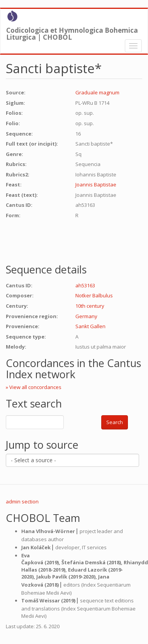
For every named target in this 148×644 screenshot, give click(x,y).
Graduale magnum (97, 92)
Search (115, 422)
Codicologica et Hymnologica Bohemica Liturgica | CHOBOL (72, 32)
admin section (22, 501)
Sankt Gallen (90, 326)
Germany (86, 316)
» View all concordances (34, 387)
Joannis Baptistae (96, 184)
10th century (90, 306)
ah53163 (85, 285)
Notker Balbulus (94, 295)
